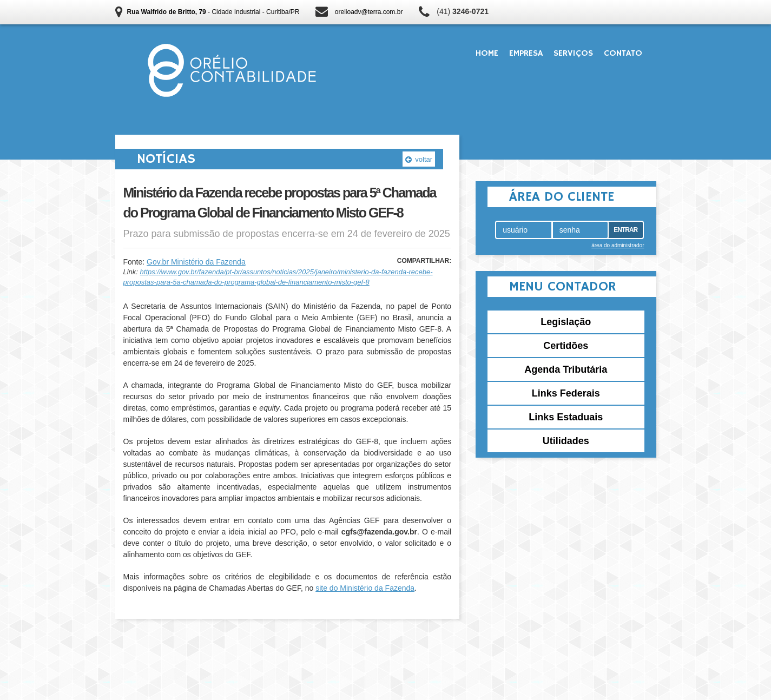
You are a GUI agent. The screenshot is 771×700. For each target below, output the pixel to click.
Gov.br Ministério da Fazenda (196, 262)
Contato (623, 54)
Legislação (566, 322)
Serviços (573, 54)
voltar (419, 159)
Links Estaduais (566, 417)
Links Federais (566, 393)
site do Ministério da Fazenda (365, 588)
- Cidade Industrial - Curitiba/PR (213, 12)
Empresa (526, 54)
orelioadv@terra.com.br (369, 12)
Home (487, 54)
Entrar (625, 230)
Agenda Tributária (566, 369)
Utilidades (566, 441)
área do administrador (618, 245)
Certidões (566, 346)
